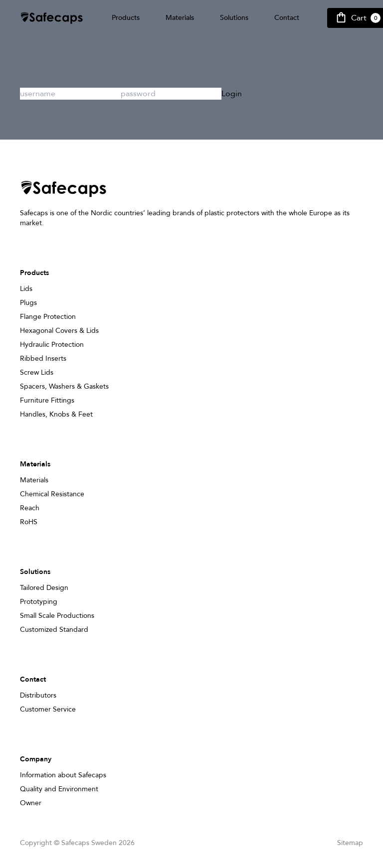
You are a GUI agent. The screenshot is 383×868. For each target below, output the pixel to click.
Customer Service (48, 709)
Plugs (28, 303)
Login (232, 94)
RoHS (29, 522)
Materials (180, 18)
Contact (287, 18)
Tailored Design (44, 588)
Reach (30, 508)
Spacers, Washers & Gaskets (64, 386)
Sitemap (350, 843)
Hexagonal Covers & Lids (59, 331)
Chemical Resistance (52, 494)
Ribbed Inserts (43, 359)
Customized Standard (54, 630)
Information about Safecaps (63, 775)
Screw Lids (37, 372)
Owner (31, 803)
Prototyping (39, 602)
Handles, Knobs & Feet (56, 414)
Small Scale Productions (57, 616)
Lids (26, 289)
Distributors (38, 695)
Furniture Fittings (47, 400)
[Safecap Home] (52, 18)
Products (126, 18)
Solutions (234, 18)
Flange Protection (48, 317)
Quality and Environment (59, 789)
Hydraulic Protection (52, 345)
